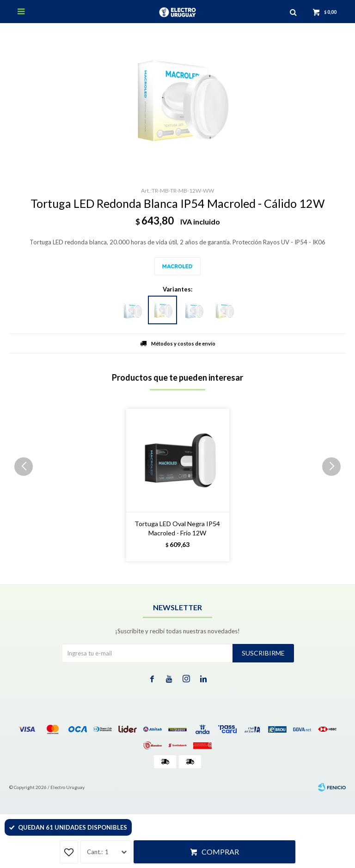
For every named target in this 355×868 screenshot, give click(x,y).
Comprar (220, 852)
